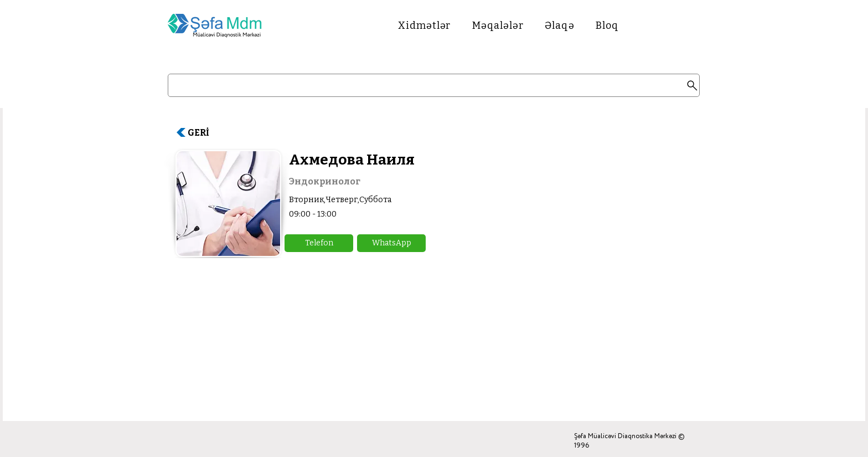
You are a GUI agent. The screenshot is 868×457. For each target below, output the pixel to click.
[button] (319, 243)
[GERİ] (203, 132)
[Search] (434, 85)
